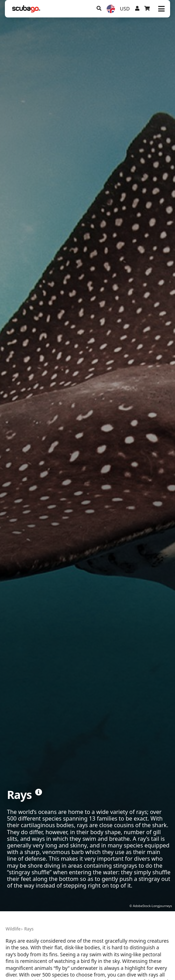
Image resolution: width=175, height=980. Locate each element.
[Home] (26, 9)
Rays (29, 929)
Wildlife (13, 929)
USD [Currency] (125, 9)
